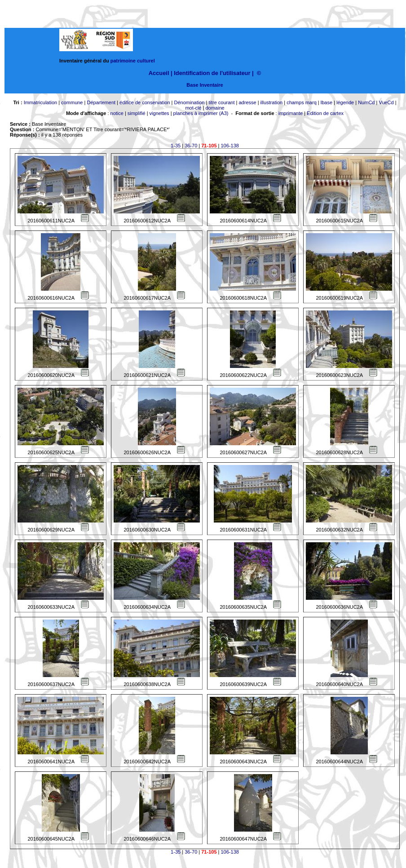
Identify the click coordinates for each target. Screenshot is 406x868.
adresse (247, 102)
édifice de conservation (145, 102)
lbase (327, 102)
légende (345, 102)
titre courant (221, 102)
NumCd (366, 102)
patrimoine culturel (133, 61)
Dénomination (190, 102)
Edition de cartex (325, 113)
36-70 (191, 146)
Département (101, 102)
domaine (215, 108)
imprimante (291, 113)
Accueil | (161, 73)
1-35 (176, 146)
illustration (272, 102)
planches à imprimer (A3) (201, 113)
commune (72, 102)
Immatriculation (41, 102)
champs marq (302, 102)
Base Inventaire (205, 85)
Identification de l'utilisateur (212, 73)
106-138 (230, 146)
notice (117, 113)
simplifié (137, 113)
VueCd (386, 102)
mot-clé (193, 108)
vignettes (159, 113)
